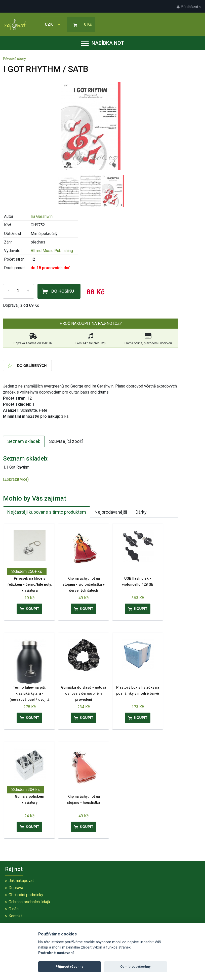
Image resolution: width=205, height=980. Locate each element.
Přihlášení (189, 7)
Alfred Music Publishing (52, 251)
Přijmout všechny (69, 967)
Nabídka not (102, 43)
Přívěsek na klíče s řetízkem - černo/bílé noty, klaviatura (30, 585)
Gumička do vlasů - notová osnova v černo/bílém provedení (84, 694)
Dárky (141, 512)
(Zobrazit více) (16, 479)
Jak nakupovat (21, 881)
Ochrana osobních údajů (29, 902)
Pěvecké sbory (14, 59)
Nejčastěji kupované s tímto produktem (47, 512)
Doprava (16, 888)
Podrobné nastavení (56, 953)
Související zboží (66, 441)
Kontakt (15, 916)
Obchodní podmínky (26, 895)
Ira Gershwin (42, 216)
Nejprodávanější (111, 512)
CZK (52, 24)
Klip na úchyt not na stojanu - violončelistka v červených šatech (84, 585)
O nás (14, 909)
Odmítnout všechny (135, 967)
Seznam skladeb (24, 441)
